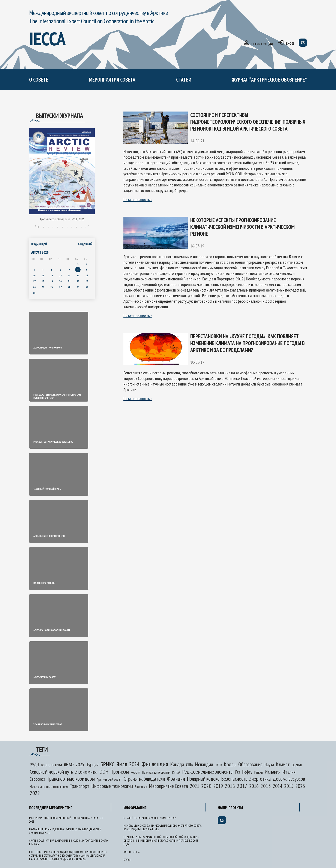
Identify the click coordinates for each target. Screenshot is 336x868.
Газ (238, 772)
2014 (277, 786)
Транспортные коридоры (71, 779)
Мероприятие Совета (168, 786)
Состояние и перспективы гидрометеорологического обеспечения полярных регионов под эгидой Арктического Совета (248, 122)
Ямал (122, 764)
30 (87, 287)
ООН (104, 772)
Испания (272, 772)
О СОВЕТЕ (39, 80)
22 (78, 281)
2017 (242, 786)
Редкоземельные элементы (208, 772)
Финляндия (155, 764)
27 (60, 287)
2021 (195, 786)
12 (52, 275)
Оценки (297, 765)
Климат (283, 764)
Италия (289, 772)
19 (52, 281)
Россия (135, 772)
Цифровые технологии (112, 786)
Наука (269, 765)
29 (78, 287)
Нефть (247, 772)
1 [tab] (38, 227)
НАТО (218, 765)
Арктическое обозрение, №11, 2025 (62, 219)
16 (87, 275)
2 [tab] (43, 227)
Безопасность (234, 779)
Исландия (204, 764)
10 (34, 275)
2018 (230, 786)
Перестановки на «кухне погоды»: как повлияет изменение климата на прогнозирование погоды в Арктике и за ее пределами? (247, 343)
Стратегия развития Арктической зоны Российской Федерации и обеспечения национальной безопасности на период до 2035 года (161, 841)
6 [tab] (62, 227)
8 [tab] (72, 227)
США (190, 765)
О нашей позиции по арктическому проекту (150, 818)
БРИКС (107, 764)
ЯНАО (69, 764)
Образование (250, 764)
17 (34, 281)
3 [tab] (48, 227)
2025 (80, 765)
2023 (300, 786)
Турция (92, 764)
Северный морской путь (51, 772)
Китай (176, 772)
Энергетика (260, 779)
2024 (134, 764)
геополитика (51, 765)
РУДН (34, 765)
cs (303, 43)
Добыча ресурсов (289, 779)
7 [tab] (67, 227)
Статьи (184, 80)
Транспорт (79, 786)
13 (60, 275)
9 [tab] (76, 227)
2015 (289, 786)
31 (34, 293)
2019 (218, 786)
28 (69, 287)
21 (69, 281)
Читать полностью (138, 200)
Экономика (86, 772)
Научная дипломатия (156, 772)
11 (43, 275)
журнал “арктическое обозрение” (269, 80)
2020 (206, 786)
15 (78, 275)
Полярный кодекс (203, 779)
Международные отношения (49, 787)
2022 (35, 793)
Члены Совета (131, 852)
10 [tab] (81, 227)
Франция (176, 779)
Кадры (230, 764)
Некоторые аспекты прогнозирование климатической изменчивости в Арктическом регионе (242, 227)
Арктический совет (109, 779)
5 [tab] (58, 227)
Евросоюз (37, 779)
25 (43, 287)
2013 (266, 786)
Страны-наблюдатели (144, 779)
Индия (259, 772)
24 (34, 287)
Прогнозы (120, 772)
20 (60, 281)
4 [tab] (53, 227)
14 (69, 275)
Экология (141, 787)
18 (43, 281)
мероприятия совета (112, 80)
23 (87, 281)
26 (52, 287)
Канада (177, 764)
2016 (254, 786)
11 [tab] (86, 227)
